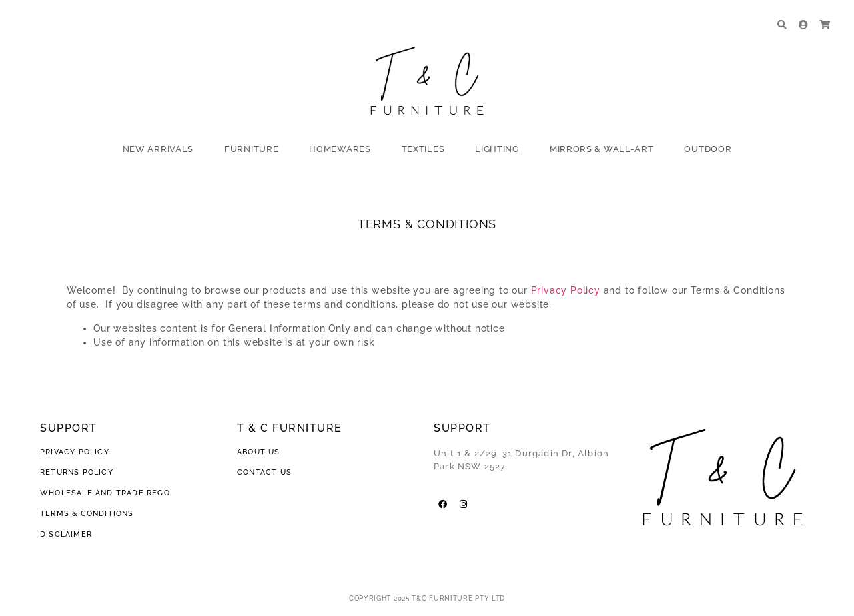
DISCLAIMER (66, 534)
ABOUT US (259, 452)
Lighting (497, 149)
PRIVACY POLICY (76, 452)
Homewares (340, 149)
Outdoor (708, 149)
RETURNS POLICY (77, 472)
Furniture (251, 149)
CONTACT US (264, 472)
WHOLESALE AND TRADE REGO (105, 493)
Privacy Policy (566, 290)
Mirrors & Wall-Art (602, 149)
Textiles (423, 149)
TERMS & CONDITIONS (87, 514)
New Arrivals (158, 149)
